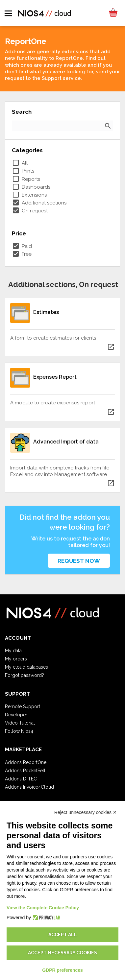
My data (13, 651)
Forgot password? (25, 675)
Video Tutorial (20, 723)
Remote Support (23, 706)
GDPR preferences (63, 970)
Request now (79, 561)
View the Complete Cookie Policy (43, 908)
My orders (16, 659)
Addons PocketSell (25, 771)
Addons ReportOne (26, 762)
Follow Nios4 (19, 731)
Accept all (63, 935)
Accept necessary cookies (63, 953)
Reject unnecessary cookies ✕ (86, 812)
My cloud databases (26, 667)
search (108, 126)
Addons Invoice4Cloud (29, 787)
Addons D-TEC (21, 779)
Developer (16, 715)
